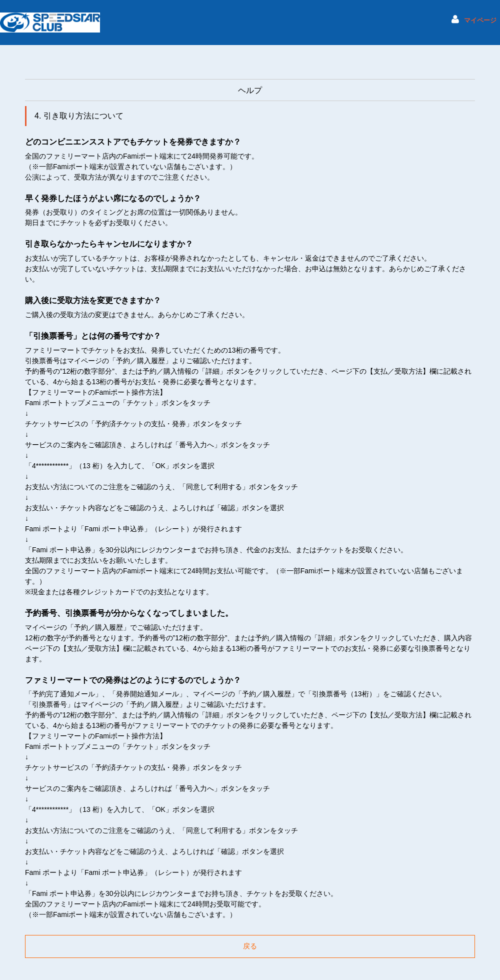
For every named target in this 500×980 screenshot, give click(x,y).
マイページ (480, 21)
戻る (250, 946)
